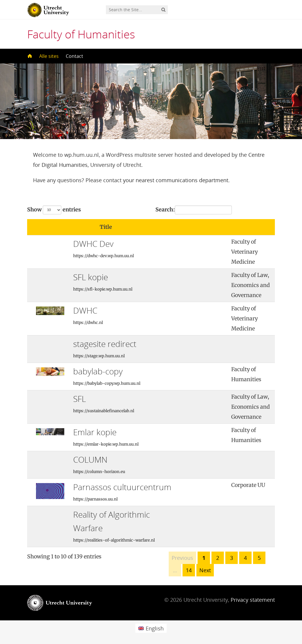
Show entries (54, 210)
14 (189, 570)
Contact (74, 56)
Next (205, 570)
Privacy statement (253, 600)
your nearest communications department (176, 180)
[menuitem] (151, 628)
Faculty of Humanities (81, 34)
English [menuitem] (155, 628)
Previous (182, 558)
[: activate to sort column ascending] (206, 227)
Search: (194, 210)
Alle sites (49, 56)
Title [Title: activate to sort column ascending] (106, 227)
